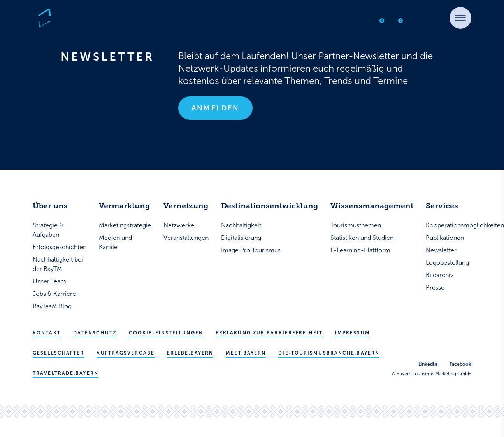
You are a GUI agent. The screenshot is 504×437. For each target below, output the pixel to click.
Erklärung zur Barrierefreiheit (269, 333)
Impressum (353, 333)
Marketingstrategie (125, 225)
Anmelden (215, 108)
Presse (435, 288)
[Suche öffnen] (359, 17)
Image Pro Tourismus (251, 250)
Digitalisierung (241, 238)
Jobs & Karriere (54, 294)
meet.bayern (246, 353)
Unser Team (49, 281)
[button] (460, 18)
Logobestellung (447, 263)
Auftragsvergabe (126, 353)
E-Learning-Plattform (360, 250)
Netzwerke (179, 225)
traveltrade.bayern (66, 373)
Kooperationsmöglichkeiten (465, 225)
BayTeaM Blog (52, 306)
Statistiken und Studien (362, 238)
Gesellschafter (58, 353)
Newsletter (441, 250)
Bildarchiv (440, 275)
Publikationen (445, 238)
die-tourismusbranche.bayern (329, 353)
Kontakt (47, 333)
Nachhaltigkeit (241, 225)
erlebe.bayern (190, 353)
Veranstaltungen (186, 238)
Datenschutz (95, 333)
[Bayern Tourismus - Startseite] (72, 18)
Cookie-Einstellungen (166, 333)
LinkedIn (428, 364)
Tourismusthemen (356, 225)
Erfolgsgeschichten (60, 247)
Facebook (460, 364)
